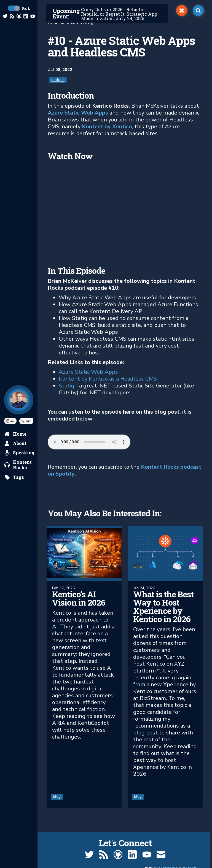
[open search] (198, 10)
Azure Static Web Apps (78, 113)
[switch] (182, 10)
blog (58, 798)
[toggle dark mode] (14, 8)
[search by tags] (14, 477)
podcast (58, 80)
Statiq (66, 386)
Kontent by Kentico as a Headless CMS (108, 379)
